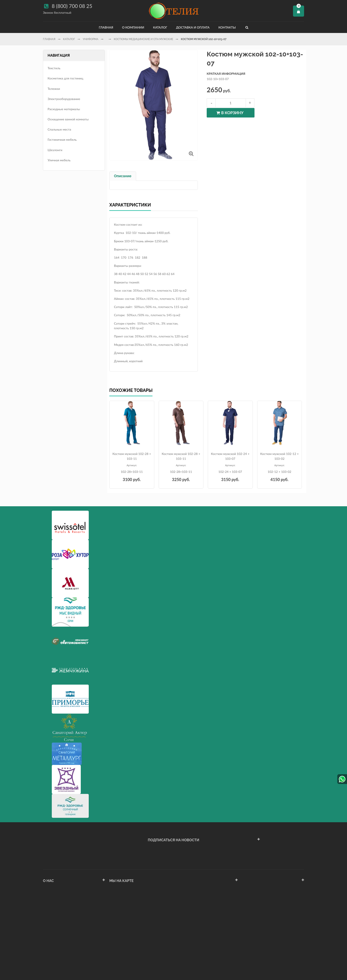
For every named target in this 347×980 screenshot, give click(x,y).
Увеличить (191, 153)
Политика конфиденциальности (66, 946)
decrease (211, 103)
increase (250, 103)
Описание (123, 176)
